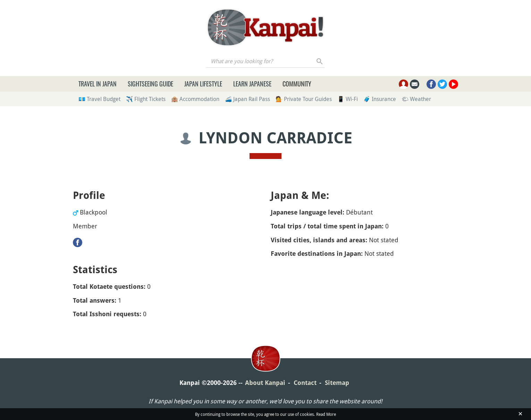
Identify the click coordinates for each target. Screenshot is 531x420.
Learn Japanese (252, 84)
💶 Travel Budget (99, 99)
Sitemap (337, 383)
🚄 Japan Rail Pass (247, 99)
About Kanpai (265, 383)
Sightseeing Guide (150, 84)
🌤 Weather (416, 99)
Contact (305, 383)
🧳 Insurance (380, 99)
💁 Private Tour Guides (304, 99)
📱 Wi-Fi (348, 99)
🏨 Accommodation (195, 99)
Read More (326, 414)
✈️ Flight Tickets (146, 99)
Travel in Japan (98, 84)
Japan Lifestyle (203, 84)
